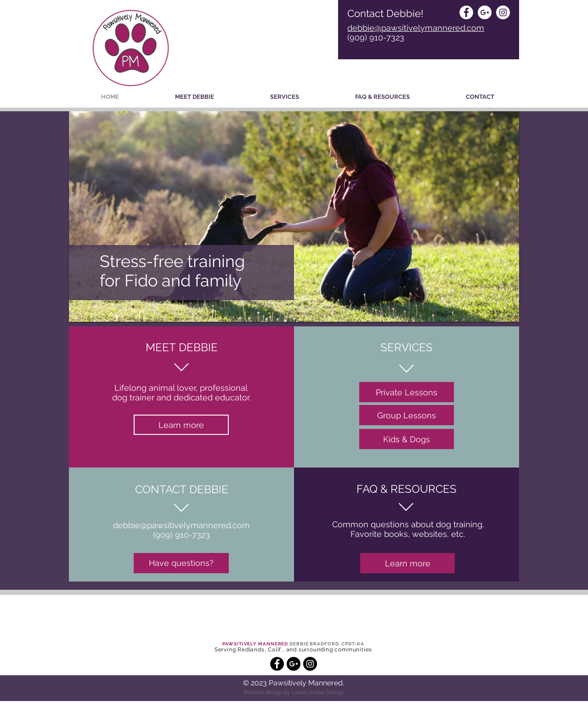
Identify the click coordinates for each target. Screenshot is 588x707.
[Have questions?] (181, 563)
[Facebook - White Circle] (466, 12)
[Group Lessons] (407, 415)
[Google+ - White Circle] (485, 12)
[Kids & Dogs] (407, 439)
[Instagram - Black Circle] (310, 664)
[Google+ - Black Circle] (294, 664)
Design (334, 692)
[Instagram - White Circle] (503, 12)
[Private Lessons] (407, 392)
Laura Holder (308, 692)
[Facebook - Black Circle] (277, 664)
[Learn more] (181, 425)
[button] (285, 97)
